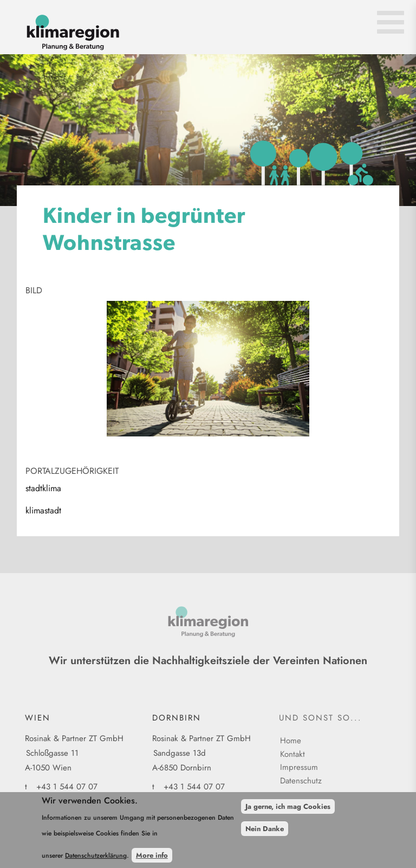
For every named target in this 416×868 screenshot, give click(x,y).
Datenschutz (301, 781)
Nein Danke (265, 833)
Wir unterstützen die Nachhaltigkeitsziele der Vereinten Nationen (208, 661)
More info (152, 860)
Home (291, 741)
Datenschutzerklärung (96, 860)
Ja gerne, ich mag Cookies (288, 811)
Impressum (299, 767)
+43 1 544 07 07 (67, 787)
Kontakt (292, 754)
